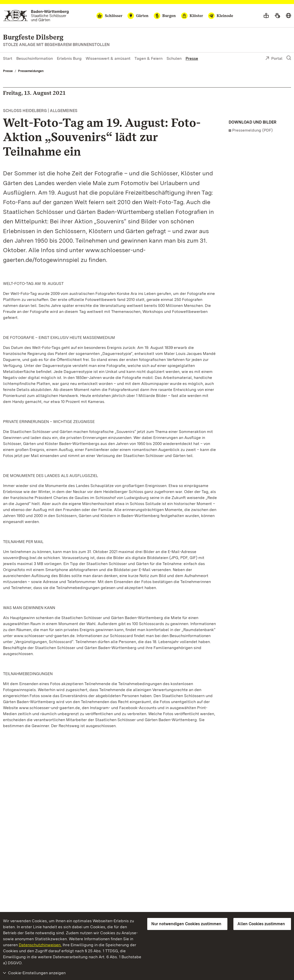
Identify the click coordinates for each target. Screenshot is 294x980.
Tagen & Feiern (149, 58)
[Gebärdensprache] (277, 16)
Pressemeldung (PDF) (252, 130)
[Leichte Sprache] (266, 16)
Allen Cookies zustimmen (261, 924)
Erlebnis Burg (69, 58)
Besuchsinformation (35, 58)
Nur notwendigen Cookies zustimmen (186, 924)
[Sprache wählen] (288, 16)
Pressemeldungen (31, 71)
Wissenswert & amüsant (108, 58)
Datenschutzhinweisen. (40, 945)
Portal (274, 59)
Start (8, 58)
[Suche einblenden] (289, 58)
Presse (192, 58)
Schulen (174, 58)
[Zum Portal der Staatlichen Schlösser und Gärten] (36, 16)
